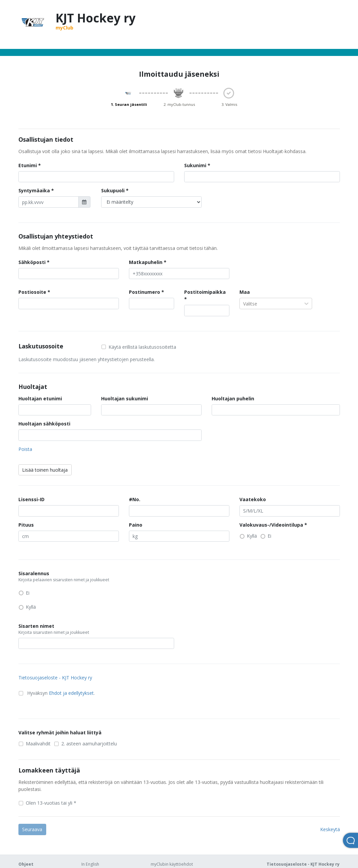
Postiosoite (32, 292)
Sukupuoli (113, 190)
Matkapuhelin (146, 262)
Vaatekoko (253, 499)
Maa (245, 292)
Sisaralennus (79, 577)
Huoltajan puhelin (233, 398)
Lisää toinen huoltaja (45, 470)
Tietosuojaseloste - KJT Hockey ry (55, 678)
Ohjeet (26, 864)
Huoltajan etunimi (40, 398)
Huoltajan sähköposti (44, 424)
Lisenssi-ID (31, 499)
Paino (136, 525)
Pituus (26, 525)
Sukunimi (195, 165)
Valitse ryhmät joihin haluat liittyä (60, 732)
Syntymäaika (34, 190)
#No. (135, 499)
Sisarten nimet (72, 629)
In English (90, 864)
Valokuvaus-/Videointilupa (271, 525)
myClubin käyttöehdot (172, 864)
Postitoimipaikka (205, 292)
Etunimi (28, 165)
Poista (25, 449)
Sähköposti (32, 262)
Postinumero (145, 292)
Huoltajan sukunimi (125, 398)
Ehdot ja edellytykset (71, 693)
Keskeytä (330, 829)
